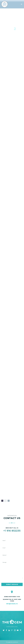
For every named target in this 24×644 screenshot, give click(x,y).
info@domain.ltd (12, 604)
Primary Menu (22, 4)
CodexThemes (15, 642)
